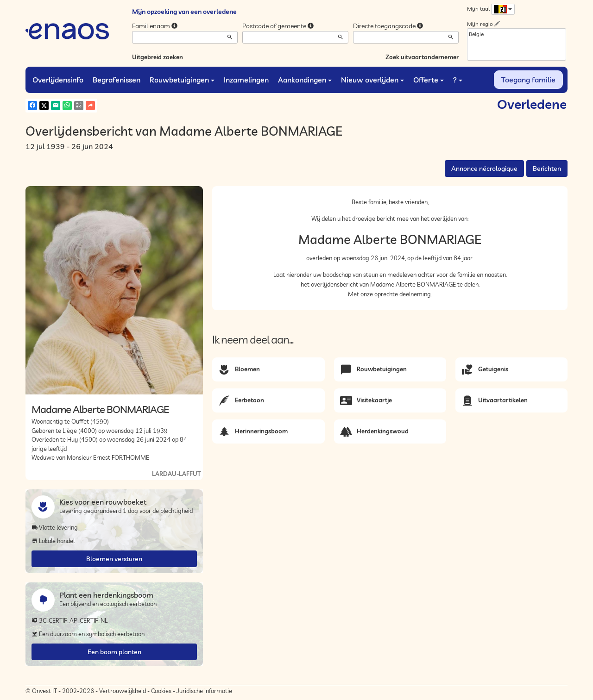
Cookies (161, 691)
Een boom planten (114, 652)
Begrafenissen (117, 80)
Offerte (429, 80)
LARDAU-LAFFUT (176, 474)
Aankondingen (305, 80)
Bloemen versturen (114, 559)
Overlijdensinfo (58, 80)
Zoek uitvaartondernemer (422, 57)
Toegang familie (528, 80)
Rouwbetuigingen (182, 80)
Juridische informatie (204, 691)
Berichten (547, 169)
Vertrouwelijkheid (123, 691)
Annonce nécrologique (484, 169)
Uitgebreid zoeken (158, 57)
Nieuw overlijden (372, 80)
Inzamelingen (246, 80)
